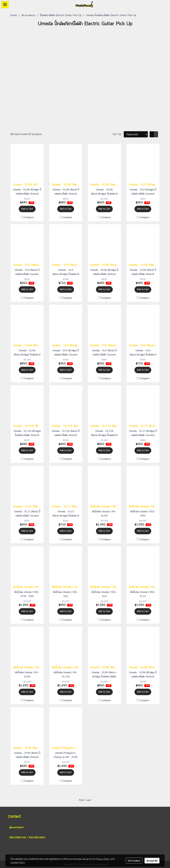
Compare (29, 217)
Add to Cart (27, 209)
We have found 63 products (26, 134)
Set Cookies (134, 861)
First (82, 800)
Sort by (118, 134)
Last (88, 800)
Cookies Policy (18, 862)
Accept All (152, 861)
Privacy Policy (103, 859)
